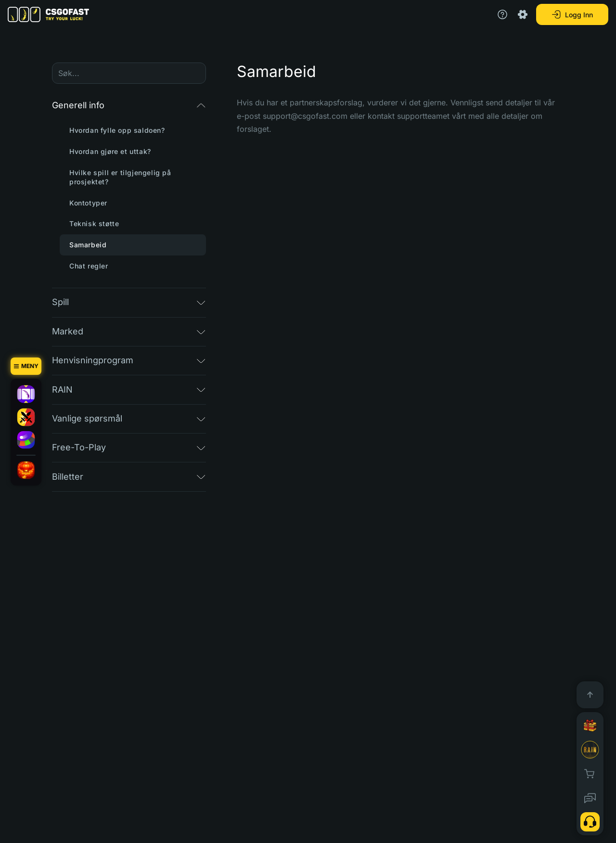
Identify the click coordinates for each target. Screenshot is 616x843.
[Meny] (26, 366)
